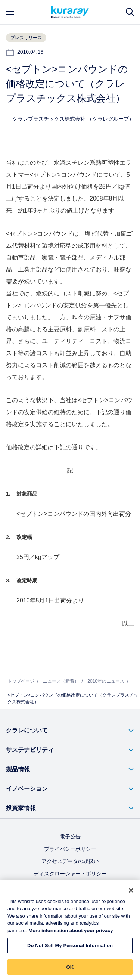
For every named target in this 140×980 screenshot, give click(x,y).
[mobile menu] (10, 12)
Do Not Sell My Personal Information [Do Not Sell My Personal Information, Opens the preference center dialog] (70, 949)
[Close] (131, 894)
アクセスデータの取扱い (70, 861)
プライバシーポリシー (70, 849)
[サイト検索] (130, 12)
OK (70, 970)
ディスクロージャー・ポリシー (70, 874)
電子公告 (70, 837)
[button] (70, 731)
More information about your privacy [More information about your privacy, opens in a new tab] (71, 934)
